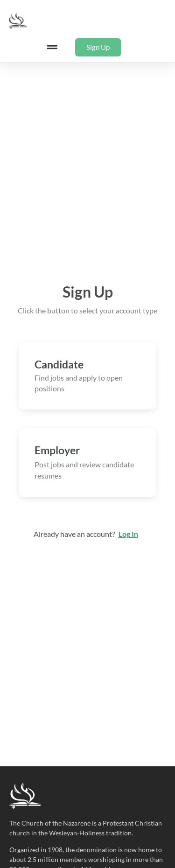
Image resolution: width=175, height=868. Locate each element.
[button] (52, 47)
